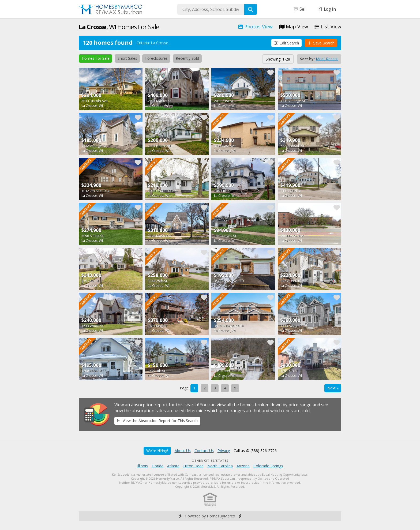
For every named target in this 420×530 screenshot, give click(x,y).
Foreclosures (156, 58)
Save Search (321, 43)
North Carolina (220, 466)
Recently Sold (187, 58)
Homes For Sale (96, 58)
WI (112, 27)
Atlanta (173, 466)
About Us (183, 451)
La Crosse (93, 27)
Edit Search (286, 43)
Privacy (224, 451)
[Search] (251, 9)
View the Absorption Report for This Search (157, 421)
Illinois (142, 466)
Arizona (243, 466)
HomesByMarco (221, 516)
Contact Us (204, 451)
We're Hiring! (157, 451)
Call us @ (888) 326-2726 (255, 451)
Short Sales (127, 58)
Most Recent (327, 59)
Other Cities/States (210, 461)
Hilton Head (193, 466)
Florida (157, 466)
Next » (333, 388)
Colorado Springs (268, 466)
